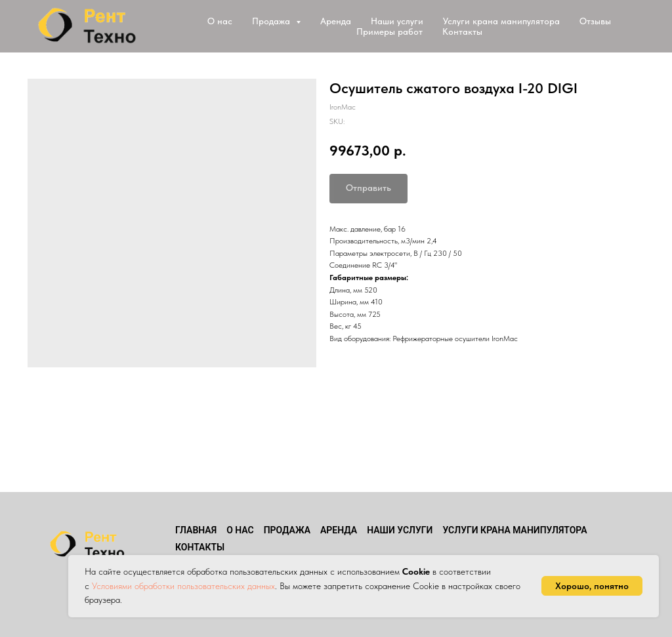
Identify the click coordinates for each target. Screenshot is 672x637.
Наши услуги (397, 21)
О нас (220, 21)
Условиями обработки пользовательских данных (183, 586)
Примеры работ (389, 31)
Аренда (336, 21)
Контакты (462, 31)
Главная (196, 530)
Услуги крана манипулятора (501, 21)
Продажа (287, 530)
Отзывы (595, 21)
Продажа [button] (272, 21)
